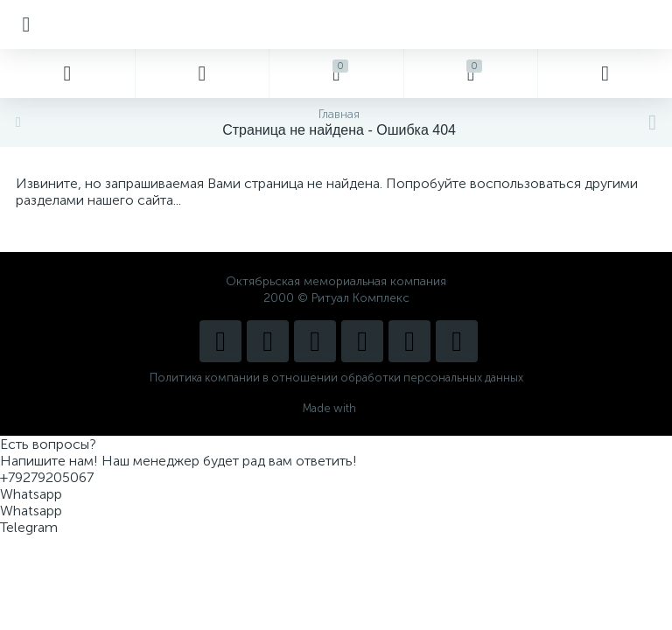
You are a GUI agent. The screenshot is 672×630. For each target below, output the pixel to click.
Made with (336, 408)
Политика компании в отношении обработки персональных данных (336, 378)
